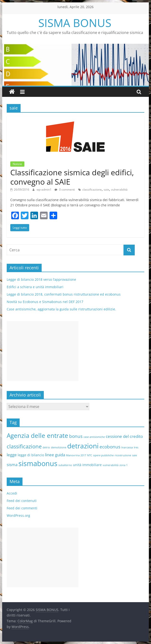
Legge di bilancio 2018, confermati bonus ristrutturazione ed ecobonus (64, 294)
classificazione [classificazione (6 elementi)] (24, 446)
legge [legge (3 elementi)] (12, 455)
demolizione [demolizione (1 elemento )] (59, 447)
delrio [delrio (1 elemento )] (46, 447)
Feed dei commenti (22, 508)
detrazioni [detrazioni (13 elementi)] (83, 446)
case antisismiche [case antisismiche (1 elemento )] (94, 437)
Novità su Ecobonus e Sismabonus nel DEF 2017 (45, 302)
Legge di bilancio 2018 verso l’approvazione (41, 279)
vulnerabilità (119, 190)
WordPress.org (18, 515)
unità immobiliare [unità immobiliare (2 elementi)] (87, 465)
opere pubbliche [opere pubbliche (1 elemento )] (103, 455)
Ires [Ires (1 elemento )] (136, 447)
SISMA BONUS (75, 23)
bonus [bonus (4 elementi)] (76, 436)
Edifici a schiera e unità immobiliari (35, 287)
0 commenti (65, 190)
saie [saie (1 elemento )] (134, 455)
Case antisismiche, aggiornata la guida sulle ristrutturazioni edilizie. (61, 309)
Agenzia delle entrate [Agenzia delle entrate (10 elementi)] (37, 435)
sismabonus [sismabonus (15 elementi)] (38, 463)
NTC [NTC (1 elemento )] (90, 455)
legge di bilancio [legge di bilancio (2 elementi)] (31, 455)
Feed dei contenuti (22, 501)
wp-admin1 (44, 190)
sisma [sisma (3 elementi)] (12, 465)
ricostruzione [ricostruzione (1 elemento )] (123, 455)
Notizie (17, 164)
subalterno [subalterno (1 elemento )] (65, 465)
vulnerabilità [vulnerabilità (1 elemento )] (111, 465)
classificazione (92, 190)
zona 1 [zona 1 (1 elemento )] (123, 465)
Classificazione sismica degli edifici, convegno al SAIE (72, 177)
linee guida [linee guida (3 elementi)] (55, 455)
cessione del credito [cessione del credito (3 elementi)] (124, 436)
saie (106, 190)
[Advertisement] (43, 351)
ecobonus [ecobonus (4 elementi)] (110, 447)
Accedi (12, 493)
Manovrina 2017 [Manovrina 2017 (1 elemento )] (76, 455)
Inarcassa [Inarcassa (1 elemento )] (127, 447)
